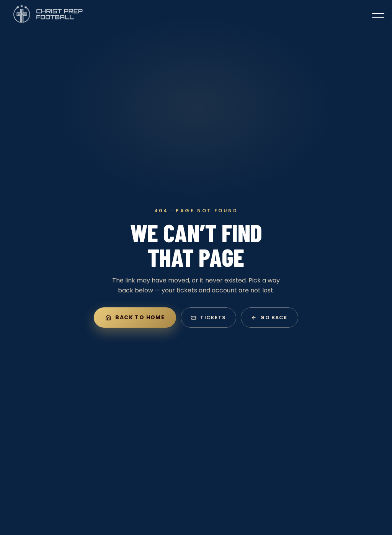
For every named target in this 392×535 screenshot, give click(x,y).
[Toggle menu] (378, 15)
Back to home (135, 317)
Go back (269, 318)
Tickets (208, 318)
